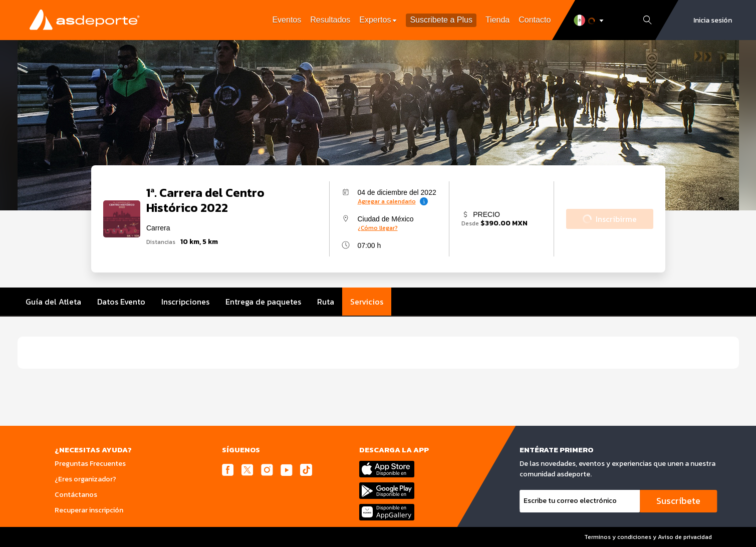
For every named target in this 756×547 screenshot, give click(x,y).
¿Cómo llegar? (378, 228)
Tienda (497, 20)
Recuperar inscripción (89, 510)
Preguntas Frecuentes (90, 464)
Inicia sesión (713, 20)
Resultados (330, 20)
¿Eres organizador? (85, 479)
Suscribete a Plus (441, 20)
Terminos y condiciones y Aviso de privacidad (648, 537)
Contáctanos (76, 495)
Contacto (535, 20)
